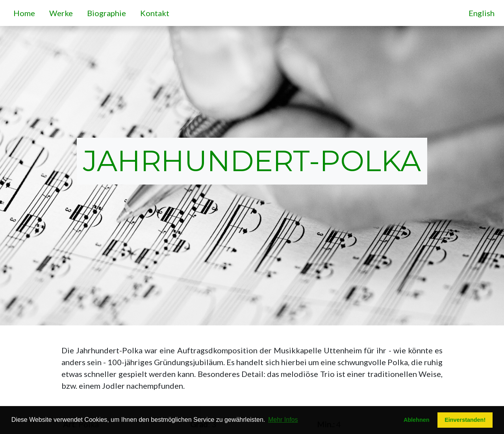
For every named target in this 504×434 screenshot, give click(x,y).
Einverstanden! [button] (465, 420)
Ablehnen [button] (417, 420)
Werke (63, 12)
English (482, 13)
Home (26, 12)
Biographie (108, 12)
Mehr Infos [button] (283, 420)
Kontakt (156, 12)
